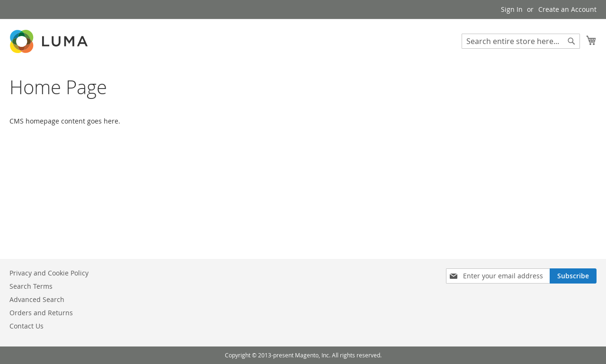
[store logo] (50, 41)
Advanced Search (37, 299)
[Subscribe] (573, 276)
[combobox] (521, 41)
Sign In (512, 9)
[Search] (571, 41)
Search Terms (31, 286)
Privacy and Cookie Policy (49, 273)
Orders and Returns (41, 313)
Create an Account (567, 9)
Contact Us (27, 326)
